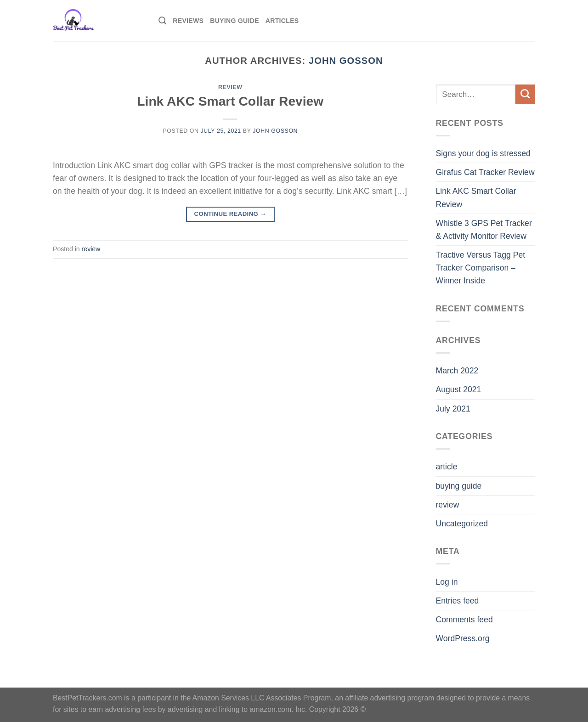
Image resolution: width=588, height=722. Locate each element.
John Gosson (346, 61)
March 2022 (457, 371)
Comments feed (464, 620)
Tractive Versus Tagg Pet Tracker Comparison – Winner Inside (481, 268)
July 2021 (453, 409)
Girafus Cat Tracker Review (485, 172)
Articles (282, 21)
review (230, 87)
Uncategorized (462, 524)
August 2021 (459, 389)
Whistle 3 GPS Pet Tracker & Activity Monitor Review (484, 230)
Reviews (188, 21)
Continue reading (230, 214)
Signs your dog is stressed (483, 153)
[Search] (162, 21)
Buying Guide (235, 21)
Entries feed (458, 601)
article (447, 467)
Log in (447, 582)
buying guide (459, 486)
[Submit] (525, 94)
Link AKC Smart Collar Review (230, 101)
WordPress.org (463, 638)
